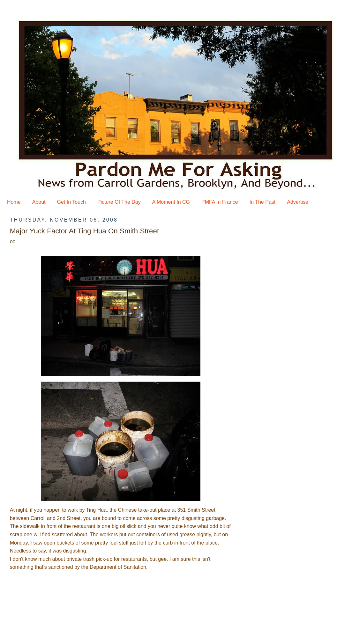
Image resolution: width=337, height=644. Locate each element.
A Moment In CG (171, 202)
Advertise (298, 202)
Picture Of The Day (119, 202)
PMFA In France (220, 202)
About (39, 202)
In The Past (263, 202)
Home (14, 202)
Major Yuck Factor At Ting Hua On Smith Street (85, 231)
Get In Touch (71, 202)
